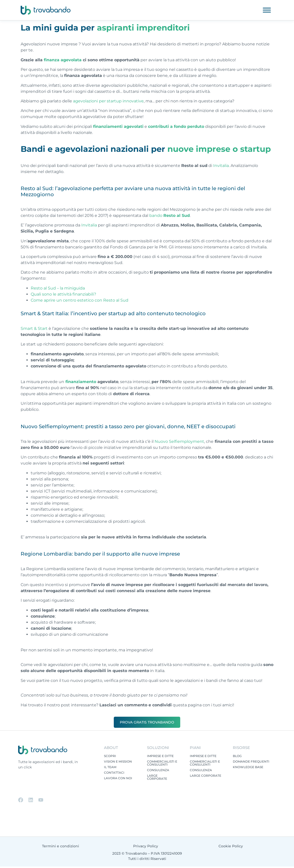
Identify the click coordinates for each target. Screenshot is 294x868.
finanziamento (80, 382)
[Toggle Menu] (267, 10)
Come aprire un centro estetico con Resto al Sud (80, 300)
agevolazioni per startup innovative (108, 101)
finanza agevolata (63, 60)
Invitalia (221, 166)
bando (170, 215)
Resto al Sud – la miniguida (58, 288)
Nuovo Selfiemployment (179, 441)
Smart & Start (34, 328)
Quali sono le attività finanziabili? (63, 294)
